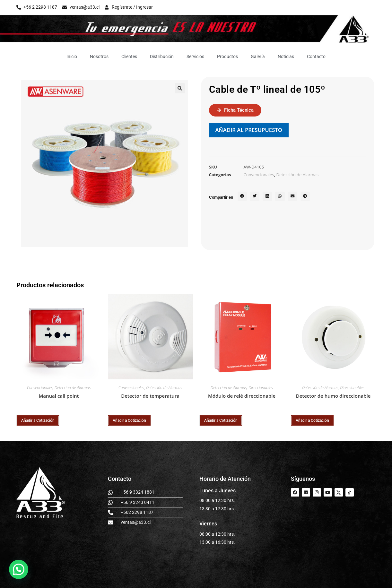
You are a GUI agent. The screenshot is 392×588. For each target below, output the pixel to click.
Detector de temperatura (150, 396)
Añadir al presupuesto (249, 130)
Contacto (316, 56)
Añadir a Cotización (38, 420)
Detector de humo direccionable (333, 396)
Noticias (286, 56)
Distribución (162, 56)
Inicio (72, 56)
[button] (180, 88)
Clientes (129, 56)
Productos (227, 56)
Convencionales (259, 175)
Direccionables (261, 388)
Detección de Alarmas (297, 175)
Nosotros (99, 56)
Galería (258, 56)
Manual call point (59, 396)
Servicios (195, 56)
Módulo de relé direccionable (242, 396)
